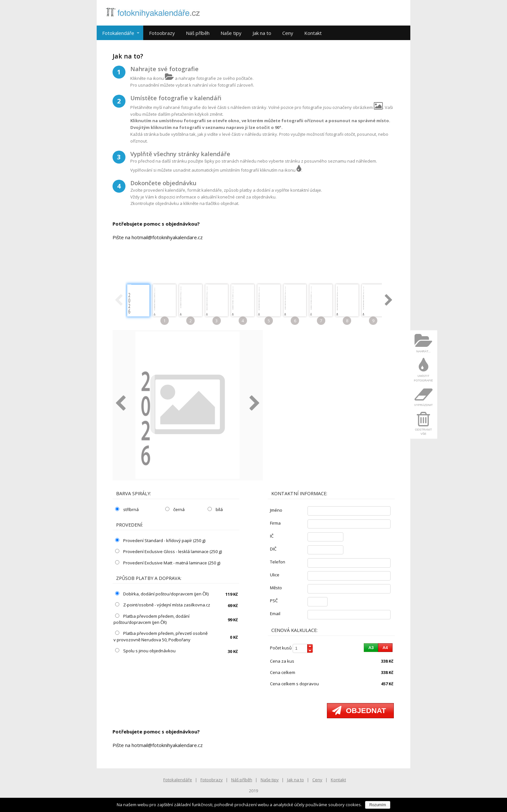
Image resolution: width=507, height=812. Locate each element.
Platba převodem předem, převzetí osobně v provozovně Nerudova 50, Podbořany (161, 636)
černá (175, 509)
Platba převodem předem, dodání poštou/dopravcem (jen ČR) (151, 619)
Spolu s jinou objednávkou (145, 651)
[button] (310, 646)
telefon (278, 562)
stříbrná (127, 509)
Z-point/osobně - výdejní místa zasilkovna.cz (163, 605)
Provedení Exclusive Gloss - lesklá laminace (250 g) (168, 551)
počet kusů (281, 648)
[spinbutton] (303, 649)
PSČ (274, 601)
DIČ (273, 549)
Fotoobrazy (162, 33)
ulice (275, 575)
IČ (272, 536)
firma (275, 523)
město (276, 588)
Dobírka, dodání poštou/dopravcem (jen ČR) (162, 594)
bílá (215, 509)
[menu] (424, 385)
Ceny (288, 33)
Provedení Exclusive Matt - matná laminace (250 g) (168, 563)
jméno (276, 510)
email (275, 614)
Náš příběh (198, 33)
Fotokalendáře (118, 33)
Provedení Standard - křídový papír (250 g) (160, 540)
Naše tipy (231, 33)
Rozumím (378, 805)
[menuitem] (424, 343)
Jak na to (262, 33)
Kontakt (313, 33)
